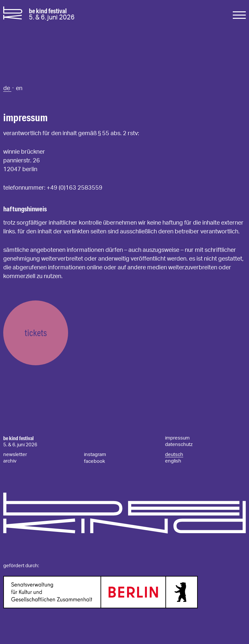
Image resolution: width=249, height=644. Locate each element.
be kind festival (18, 438)
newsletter (15, 455)
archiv (10, 461)
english (173, 461)
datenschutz (179, 445)
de (7, 88)
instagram (95, 455)
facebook (95, 461)
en (19, 88)
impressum (177, 438)
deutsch (174, 455)
